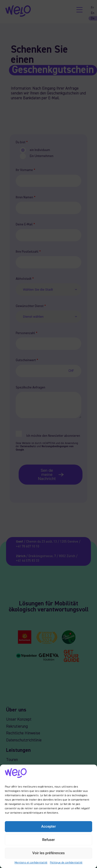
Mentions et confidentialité (31, 863)
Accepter (48, 826)
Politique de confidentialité (66, 863)
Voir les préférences (49, 853)
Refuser (48, 840)
